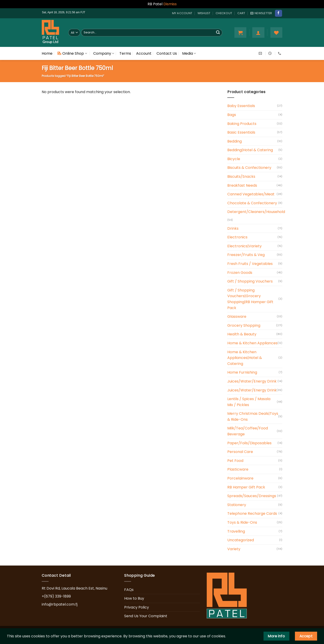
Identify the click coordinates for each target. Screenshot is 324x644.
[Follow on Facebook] (278, 13)
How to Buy (134, 598)
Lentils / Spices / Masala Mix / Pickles (249, 402)
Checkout (224, 13)
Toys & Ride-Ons (242, 522)
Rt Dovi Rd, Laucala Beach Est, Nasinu (74, 588)
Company (104, 53)
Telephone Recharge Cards (252, 513)
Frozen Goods (240, 273)
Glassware (237, 317)
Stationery (237, 505)
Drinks (233, 228)
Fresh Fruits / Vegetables (250, 264)
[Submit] (218, 32)
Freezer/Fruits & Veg (246, 255)
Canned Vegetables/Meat (251, 194)
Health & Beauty (242, 334)
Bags (232, 115)
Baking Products (242, 124)
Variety (234, 549)
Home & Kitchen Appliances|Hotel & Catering (245, 358)
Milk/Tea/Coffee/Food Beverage (248, 431)
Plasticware (238, 469)
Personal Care (240, 452)
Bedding (235, 141)
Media (189, 53)
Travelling (236, 531)
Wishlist (204, 13)
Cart (241, 13)
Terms (125, 53)
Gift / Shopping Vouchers (250, 281)
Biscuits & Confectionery (249, 168)
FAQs (129, 590)
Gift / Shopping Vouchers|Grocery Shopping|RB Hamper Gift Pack (250, 299)
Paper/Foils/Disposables (249, 443)
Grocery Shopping (244, 325)
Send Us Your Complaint (146, 616)
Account (144, 53)
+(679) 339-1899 (56, 596)
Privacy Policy (137, 607)
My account (182, 13)
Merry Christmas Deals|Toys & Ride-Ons (253, 416)
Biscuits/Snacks (241, 176)
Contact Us (167, 53)
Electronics (237, 237)
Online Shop (72, 53)
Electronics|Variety (244, 246)
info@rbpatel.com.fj (60, 604)
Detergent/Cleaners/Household (256, 212)
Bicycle (234, 159)
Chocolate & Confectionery (252, 203)
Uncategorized (241, 540)
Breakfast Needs (242, 185)
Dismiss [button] (170, 4)
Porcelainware (240, 478)
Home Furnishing (242, 372)
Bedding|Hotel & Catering (250, 150)
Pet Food (235, 461)
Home (47, 53)
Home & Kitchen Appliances (252, 343)
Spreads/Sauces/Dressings (252, 496)
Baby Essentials (241, 106)
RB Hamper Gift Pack (246, 487)
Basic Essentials (241, 132)
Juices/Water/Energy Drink (252, 381)
